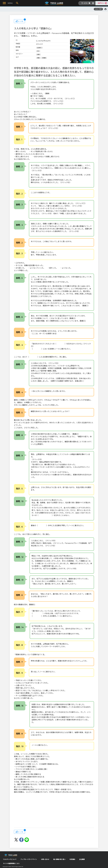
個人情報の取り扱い (59, 859)
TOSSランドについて (10, 859)
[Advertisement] (54, 811)
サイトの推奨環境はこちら (11, 864)
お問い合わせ (45, 859)
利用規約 (72, 859)
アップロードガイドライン (29, 859)
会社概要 (82, 859)
